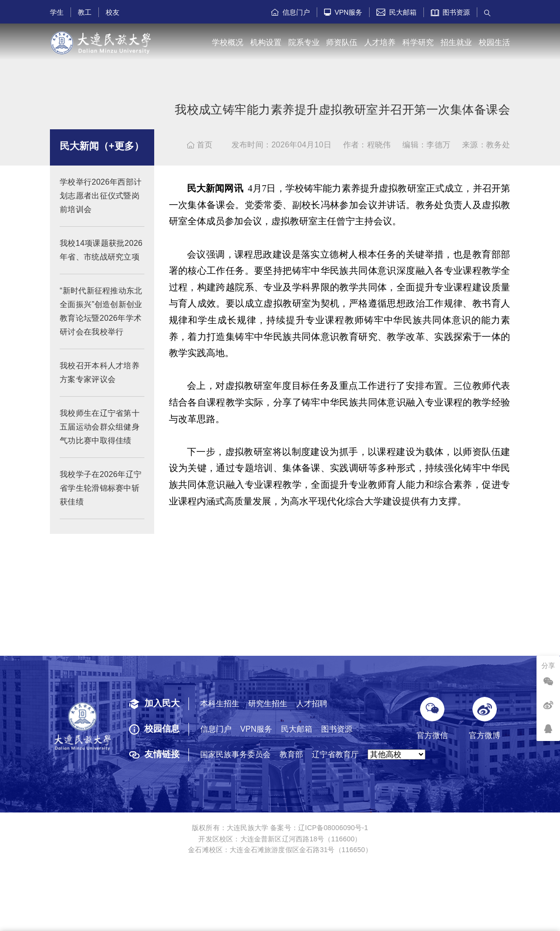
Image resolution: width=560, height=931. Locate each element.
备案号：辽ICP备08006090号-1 (319, 828)
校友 (113, 12)
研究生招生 (268, 704)
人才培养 (380, 42)
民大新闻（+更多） (102, 154)
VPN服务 (343, 12)
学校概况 (228, 42)
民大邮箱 (397, 12)
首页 (200, 145)
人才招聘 (312, 704)
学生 (57, 12)
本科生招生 (220, 704)
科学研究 (418, 42)
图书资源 (451, 12)
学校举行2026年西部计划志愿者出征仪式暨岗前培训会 (101, 204)
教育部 (291, 754)
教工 (85, 12)
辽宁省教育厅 (335, 754)
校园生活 (494, 42)
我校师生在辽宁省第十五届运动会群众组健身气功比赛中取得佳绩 (100, 435)
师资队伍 (342, 42)
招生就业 (456, 42)
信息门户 (291, 12)
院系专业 (304, 42)
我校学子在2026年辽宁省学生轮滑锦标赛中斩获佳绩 (101, 496)
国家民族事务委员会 (235, 754)
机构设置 (266, 42)
